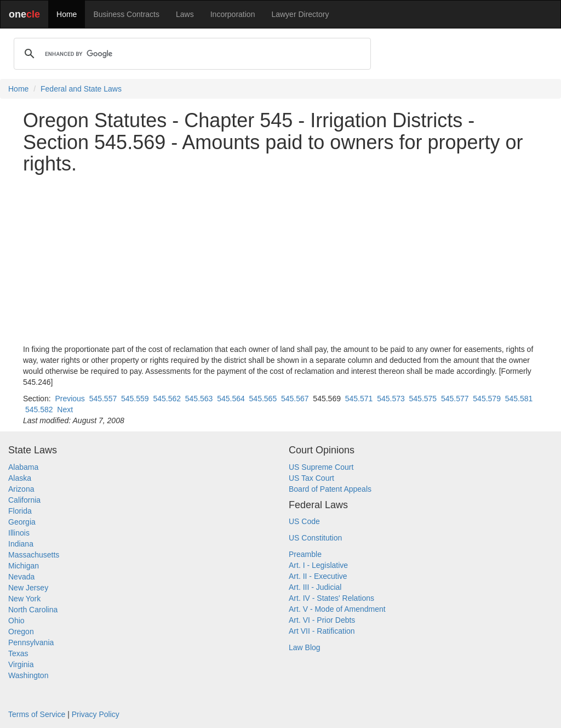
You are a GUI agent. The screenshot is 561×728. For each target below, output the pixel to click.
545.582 (39, 410)
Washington (28, 675)
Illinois (19, 533)
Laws (185, 14)
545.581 (519, 399)
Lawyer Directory (300, 14)
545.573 (391, 399)
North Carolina (33, 610)
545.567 (295, 399)
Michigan (24, 566)
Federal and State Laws (81, 89)
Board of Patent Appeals (330, 489)
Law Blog (305, 647)
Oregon (21, 632)
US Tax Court (311, 478)
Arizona (21, 489)
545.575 (423, 399)
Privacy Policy (96, 714)
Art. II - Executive (318, 576)
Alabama (23, 467)
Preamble (305, 554)
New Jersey (28, 588)
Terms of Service (37, 714)
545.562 (167, 399)
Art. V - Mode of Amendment (337, 609)
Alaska (20, 478)
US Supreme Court (321, 467)
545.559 (135, 399)
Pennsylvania (31, 642)
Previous (70, 399)
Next (65, 410)
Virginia (21, 664)
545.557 (103, 399)
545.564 (231, 399)
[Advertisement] (280, 259)
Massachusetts (34, 555)
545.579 (487, 399)
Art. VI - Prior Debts (322, 620)
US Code (304, 521)
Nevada (21, 577)
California (24, 500)
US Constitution (315, 538)
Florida (20, 511)
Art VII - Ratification (322, 631)
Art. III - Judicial (315, 587)
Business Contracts (126, 14)
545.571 (359, 399)
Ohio (16, 621)
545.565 (263, 399)
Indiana (21, 544)
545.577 (455, 399)
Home (67, 14)
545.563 (199, 399)
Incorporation (233, 14)
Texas (18, 653)
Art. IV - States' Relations (331, 598)
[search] (191, 54)
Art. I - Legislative (318, 565)
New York (24, 599)
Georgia (22, 522)
